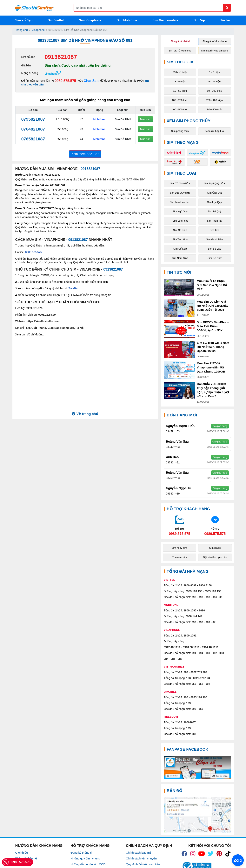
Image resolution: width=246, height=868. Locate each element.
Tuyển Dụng (23, 864)
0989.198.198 (194, 591)
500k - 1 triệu (180, 72)
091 (194, 653)
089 (208, 622)
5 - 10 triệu (214, 81)
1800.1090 (190, 610)
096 (194, 597)
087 (194, 734)
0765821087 (33, 139)
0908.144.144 (194, 616)
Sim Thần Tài (215, 221)
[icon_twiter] (211, 854)
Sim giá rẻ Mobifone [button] (180, 51)
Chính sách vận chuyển (141, 858)
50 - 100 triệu (214, 91)
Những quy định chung (85, 858)
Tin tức (226, 20)
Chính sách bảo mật (139, 853)
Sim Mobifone (127, 20)
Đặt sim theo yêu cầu (215, 557)
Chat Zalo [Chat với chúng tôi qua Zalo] (92, 81)
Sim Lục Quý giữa (180, 193)
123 (188, 678)
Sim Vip (199, 20)
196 (186, 697)
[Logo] (34, 8)
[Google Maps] (197, 815)
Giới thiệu (22, 853)
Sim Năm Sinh (180, 258)
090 (194, 622)
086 (215, 597)
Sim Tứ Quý (214, 211)
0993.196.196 (199, 697)
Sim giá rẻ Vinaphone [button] (214, 41)
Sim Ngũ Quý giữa (214, 183)
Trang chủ (22, 30)
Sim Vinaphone (90, 20)
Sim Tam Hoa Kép (180, 202)
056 (194, 684)
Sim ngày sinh (180, 548)
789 (186, 672)
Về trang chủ (85, 414)
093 (201, 622)
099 (194, 709)
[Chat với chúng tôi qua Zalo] (180, 525)
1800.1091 (190, 636)
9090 (202, 610)
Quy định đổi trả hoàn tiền (143, 864)
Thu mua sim (180, 557)
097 (201, 597)
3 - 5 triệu (180, 81)
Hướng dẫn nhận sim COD (88, 864)
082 (215, 653)
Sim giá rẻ (215, 548)
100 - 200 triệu (180, 100)
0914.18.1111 (210, 647)
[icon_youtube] (202, 854)
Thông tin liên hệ (26, 858)
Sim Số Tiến (180, 230)
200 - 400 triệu (214, 100)
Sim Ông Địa (215, 193)
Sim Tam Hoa (180, 239)
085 (173, 659)
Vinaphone (38, 30)
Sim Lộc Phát (180, 221)
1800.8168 (205, 585)
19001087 (189, 722)
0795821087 (33, 119)
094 (201, 653)
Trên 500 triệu (214, 109)
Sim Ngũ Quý (180, 211)
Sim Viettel (56, 20)
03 (221, 597)
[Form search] (152, 8)
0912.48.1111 (172, 647)
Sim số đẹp (24, 20)
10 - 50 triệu (180, 91)
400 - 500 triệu (180, 109)
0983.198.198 (213, 591)
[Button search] (227, 8)
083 (222, 653)
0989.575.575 (65, 81)
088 (180, 659)
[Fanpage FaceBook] (197, 768)
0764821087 (33, 129)
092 (208, 684)
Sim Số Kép (180, 249)
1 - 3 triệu (215, 72)
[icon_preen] (219, 854)
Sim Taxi (214, 230)
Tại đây (73, 288)
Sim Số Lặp (214, 249)
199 (188, 703)
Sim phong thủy (180, 131)
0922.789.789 (199, 672)
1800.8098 (190, 585)
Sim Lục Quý (214, 202)
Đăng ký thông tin (82, 853)
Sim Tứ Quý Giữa (180, 183)
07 (214, 622)
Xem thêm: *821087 (85, 154)
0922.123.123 (202, 678)
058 (201, 684)
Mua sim (145, 119)
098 (208, 597)
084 (166, 659)
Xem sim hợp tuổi (215, 131)
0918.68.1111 (191, 647)
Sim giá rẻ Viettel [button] (180, 41)
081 (208, 653)
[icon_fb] (184, 854)
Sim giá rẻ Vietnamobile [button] (215, 51)
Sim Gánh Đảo (215, 239)
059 (201, 709)
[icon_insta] (193, 854)
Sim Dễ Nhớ (215, 258)
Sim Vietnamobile (165, 20)
